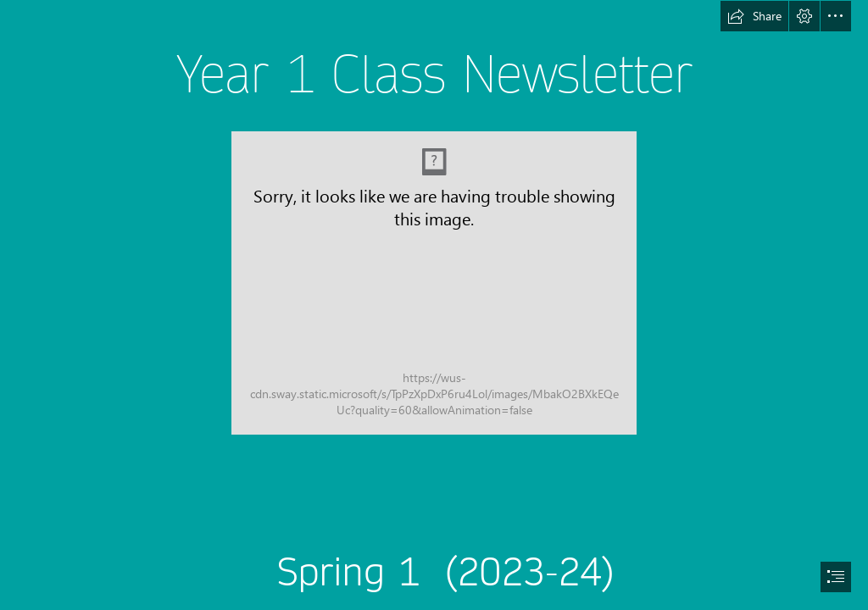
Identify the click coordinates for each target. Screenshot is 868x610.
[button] (754, 16)
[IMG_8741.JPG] (434, 283)
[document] (434, 305)
